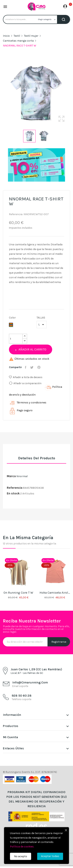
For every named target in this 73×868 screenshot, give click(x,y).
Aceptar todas (50, 856)
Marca (11, 476)
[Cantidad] (16, 339)
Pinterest (39, 367)
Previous (2, 94)
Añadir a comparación (25, 383)
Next (71, 94)
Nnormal (22, 476)
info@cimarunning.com (30, 682)
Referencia (15, 488)
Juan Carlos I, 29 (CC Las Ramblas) (36, 669)
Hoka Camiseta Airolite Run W (55, 593)
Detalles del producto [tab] (37, 458)
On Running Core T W (18, 593)
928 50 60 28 (22, 696)
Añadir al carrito (32, 349)
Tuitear (32, 367)
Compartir (26, 367)
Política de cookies (22, 847)
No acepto (21, 856)
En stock (13, 493)
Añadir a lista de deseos (26, 377)
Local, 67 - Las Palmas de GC (27, 673)
